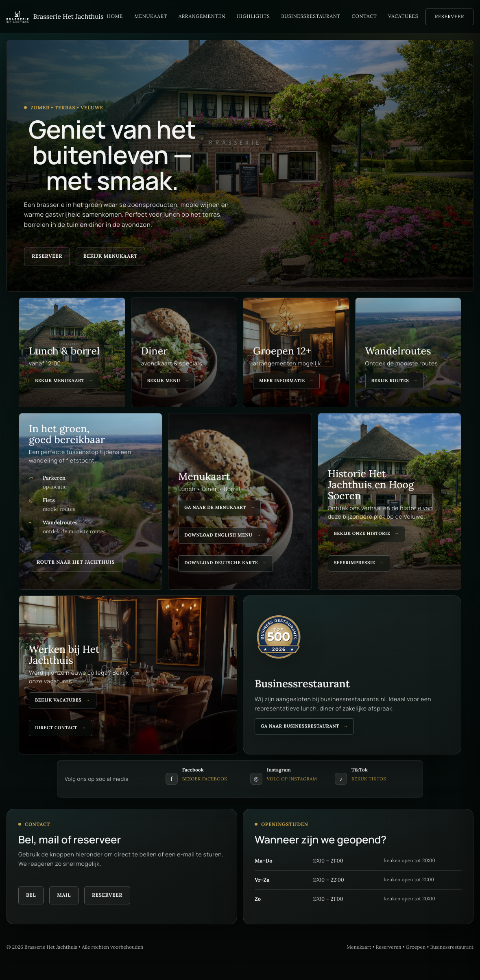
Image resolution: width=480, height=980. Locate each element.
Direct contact (56, 728)
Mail (64, 895)
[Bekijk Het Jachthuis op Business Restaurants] (279, 642)
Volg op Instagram (292, 779)
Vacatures (403, 16)
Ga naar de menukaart (215, 508)
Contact (364, 16)
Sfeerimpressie (355, 563)
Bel (31, 895)
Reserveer (449, 17)
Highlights (253, 16)
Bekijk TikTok (369, 779)
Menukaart (151, 16)
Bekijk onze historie (362, 534)
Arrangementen (202, 16)
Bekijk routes (390, 381)
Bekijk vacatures (58, 700)
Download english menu (218, 535)
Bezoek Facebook (205, 779)
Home (115, 16)
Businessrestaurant (311, 16)
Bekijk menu (164, 381)
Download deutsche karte (221, 563)
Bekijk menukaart (110, 256)
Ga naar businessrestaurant (300, 726)
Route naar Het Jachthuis (76, 562)
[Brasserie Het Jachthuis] (53, 17)
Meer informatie (282, 381)
